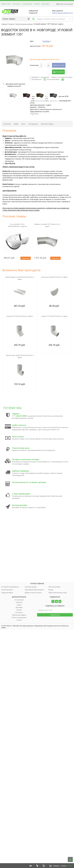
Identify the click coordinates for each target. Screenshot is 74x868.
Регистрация (68, 4)
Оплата (37, 4)
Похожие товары (47, 124)
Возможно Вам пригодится (21, 270)
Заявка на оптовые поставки (62, 77)
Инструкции (33, 124)
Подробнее (34, 114)
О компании (27, 4)
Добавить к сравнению (40, 77)
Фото (24, 124)
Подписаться (55, 615)
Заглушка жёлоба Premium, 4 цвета (54, 277)
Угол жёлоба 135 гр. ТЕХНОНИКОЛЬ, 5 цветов (17, 225)
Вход (60, 4)
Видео (16, 124)
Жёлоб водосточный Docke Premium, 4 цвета (20, 278)
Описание (7, 124)
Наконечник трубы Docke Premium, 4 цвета (20, 356)
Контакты (17, 4)
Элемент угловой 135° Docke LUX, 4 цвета (47, 225)
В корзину (58, 72)
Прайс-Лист (6, 4)
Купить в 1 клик (59, 65)
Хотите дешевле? (51, 79)
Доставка (46, 4)
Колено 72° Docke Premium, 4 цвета (54, 316)
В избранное (36, 79)
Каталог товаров (16, 19)
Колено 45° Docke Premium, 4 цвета (20, 316)
